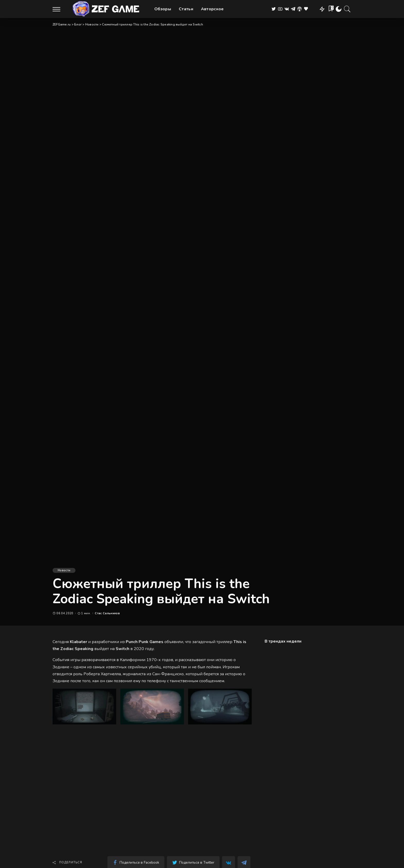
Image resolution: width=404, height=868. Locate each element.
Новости (64, 570)
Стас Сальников (107, 613)
